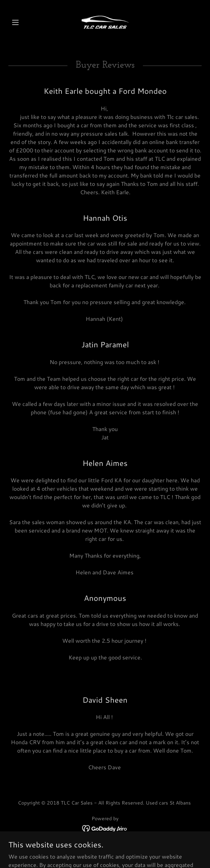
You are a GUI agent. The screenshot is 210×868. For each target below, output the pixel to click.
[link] (105, 22)
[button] (23, 22)
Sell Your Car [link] (105, 849)
